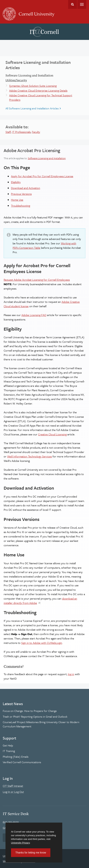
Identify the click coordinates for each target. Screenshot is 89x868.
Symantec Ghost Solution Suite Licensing (33, 86)
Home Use (17, 200)
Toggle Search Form (73, 4)
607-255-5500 (11, 822)
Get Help (8, 745)
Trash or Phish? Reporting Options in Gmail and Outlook (35, 716)
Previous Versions (21, 194)
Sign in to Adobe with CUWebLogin (42, 643)
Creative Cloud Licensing (52, 434)
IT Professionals (21, 132)
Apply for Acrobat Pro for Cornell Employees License (42, 176)
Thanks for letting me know (31, 853)
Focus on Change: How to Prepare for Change (30, 711)
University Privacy (20, 843)
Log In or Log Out (13, 792)
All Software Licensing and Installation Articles (32, 108)
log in (71, 674)
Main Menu (82, 4)
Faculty (36, 132)
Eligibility (16, 182)
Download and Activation (26, 188)
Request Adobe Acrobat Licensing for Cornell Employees (37, 280)
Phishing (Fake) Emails (16, 757)
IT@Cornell (44, 32)
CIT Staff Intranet (13, 786)
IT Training (9, 751)
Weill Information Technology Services (29, 456)
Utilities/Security (16, 80)
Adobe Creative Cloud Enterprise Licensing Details (38, 90)
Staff (8, 132)
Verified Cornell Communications (22, 762)
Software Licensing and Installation (47, 158)
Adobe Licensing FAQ (34, 315)
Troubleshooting (21, 206)
